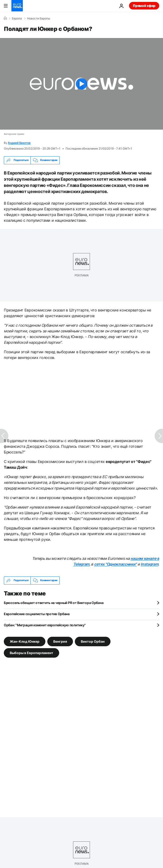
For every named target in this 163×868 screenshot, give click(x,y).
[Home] (5, 18)
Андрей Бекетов (19, 143)
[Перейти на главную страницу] (17, 6)
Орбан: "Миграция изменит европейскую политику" (45, 625)
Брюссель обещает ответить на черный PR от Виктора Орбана (54, 603)
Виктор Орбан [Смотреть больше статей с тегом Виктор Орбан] (93, 641)
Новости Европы (39, 19)
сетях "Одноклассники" (115, 564)
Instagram (149, 564)
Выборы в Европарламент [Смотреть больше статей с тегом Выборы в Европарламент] (31, 653)
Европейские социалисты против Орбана (37, 614)
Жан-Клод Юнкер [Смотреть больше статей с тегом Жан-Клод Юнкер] (25, 641)
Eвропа (17, 19)
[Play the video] (81, 84)
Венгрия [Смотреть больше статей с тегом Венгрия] (60, 641)
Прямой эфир (144, 6)
